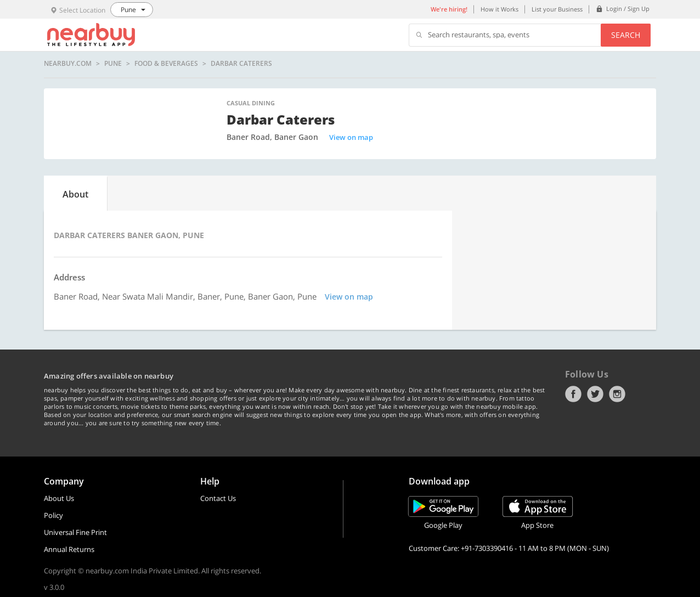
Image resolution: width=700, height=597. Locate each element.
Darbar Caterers (241, 64)
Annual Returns (69, 549)
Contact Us (218, 498)
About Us (59, 498)
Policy (53, 515)
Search (626, 35)
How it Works (499, 9)
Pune (113, 64)
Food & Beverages (166, 64)
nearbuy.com (68, 64)
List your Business (557, 9)
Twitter (595, 394)
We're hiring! (449, 9)
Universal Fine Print (75, 532)
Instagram (617, 394)
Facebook (573, 394)
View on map (351, 137)
